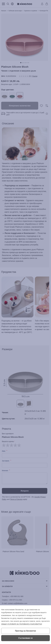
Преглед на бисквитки (25, 631)
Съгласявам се (25, 638)
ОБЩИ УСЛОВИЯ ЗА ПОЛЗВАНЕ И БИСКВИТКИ (22, 624)
